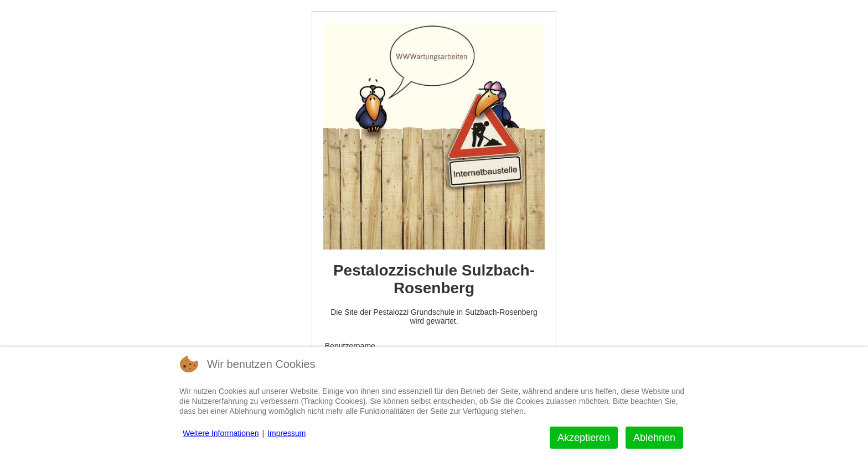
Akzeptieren (584, 438)
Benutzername (350, 346)
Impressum (286, 433)
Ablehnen (654, 438)
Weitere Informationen (221, 433)
